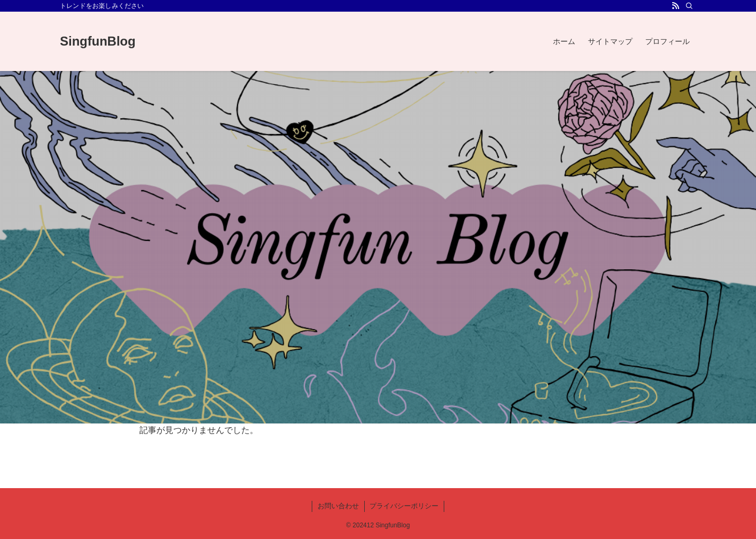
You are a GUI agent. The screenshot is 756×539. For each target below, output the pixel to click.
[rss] (675, 6)
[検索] (689, 6)
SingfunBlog (98, 41)
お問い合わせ (338, 506)
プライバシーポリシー (404, 506)
